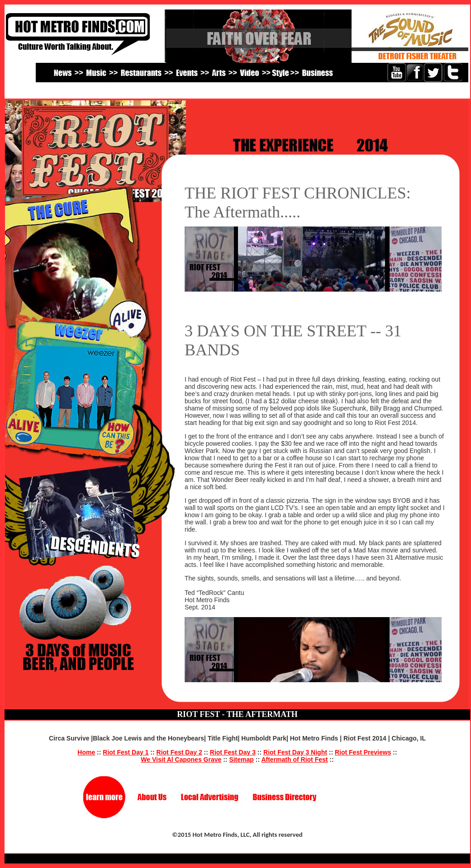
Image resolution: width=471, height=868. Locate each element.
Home (86, 752)
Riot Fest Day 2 (179, 752)
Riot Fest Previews (363, 752)
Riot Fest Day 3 (233, 752)
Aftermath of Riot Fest (294, 759)
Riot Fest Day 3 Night (295, 752)
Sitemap (241, 759)
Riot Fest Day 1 (126, 752)
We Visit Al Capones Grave (181, 759)
